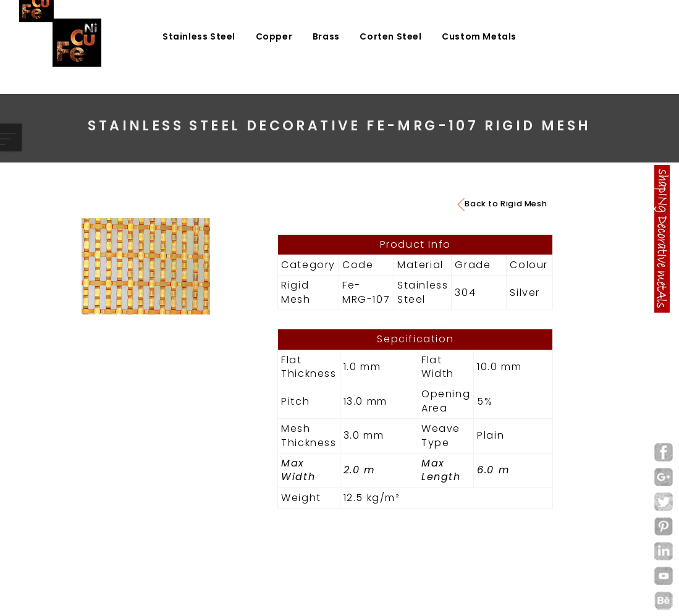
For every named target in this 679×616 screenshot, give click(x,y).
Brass (326, 36)
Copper (274, 36)
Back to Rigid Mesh (502, 204)
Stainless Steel (199, 36)
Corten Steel (390, 36)
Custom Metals (479, 36)
